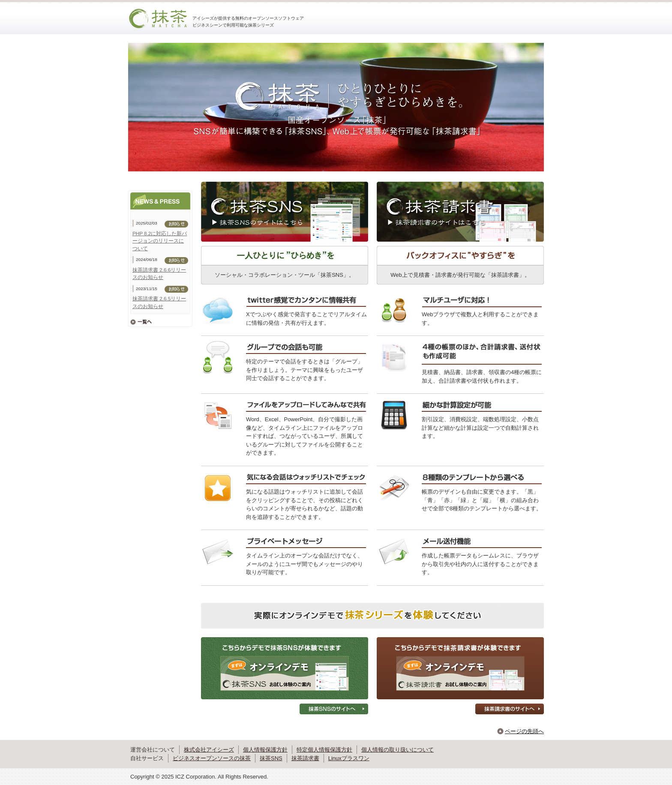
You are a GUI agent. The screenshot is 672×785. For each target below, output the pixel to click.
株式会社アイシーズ (209, 750)
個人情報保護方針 (265, 750)
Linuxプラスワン (349, 758)
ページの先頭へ (524, 731)
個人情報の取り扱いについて (397, 750)
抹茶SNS (271, 758)
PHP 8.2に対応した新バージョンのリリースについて (160, 241)
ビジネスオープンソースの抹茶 (212, 758)
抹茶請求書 (305, 758)
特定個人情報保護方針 (324, 750)
